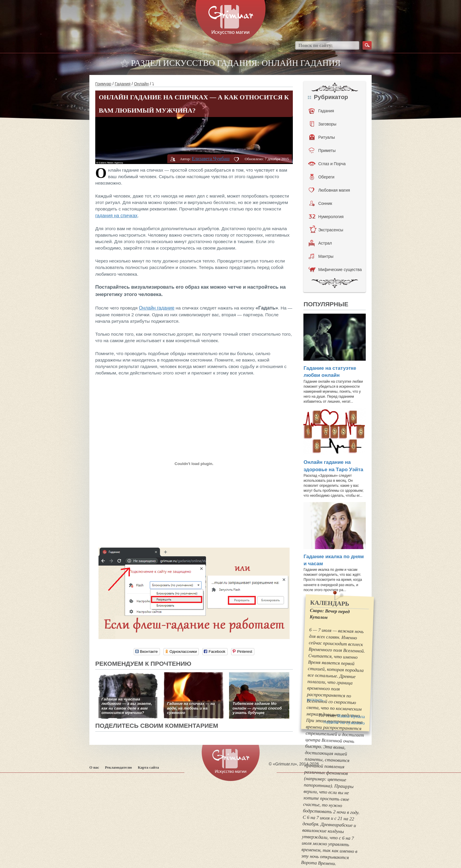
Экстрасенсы (326, 230)
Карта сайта (148, 767)
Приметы (322, 150)
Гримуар (103, 84)
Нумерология (326, 217)
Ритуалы (322, 137)
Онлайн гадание (157, 308)
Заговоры (323, 124)
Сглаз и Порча (327, 164)
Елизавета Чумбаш (211, 159)
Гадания (123, 84)
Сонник (321, 203)
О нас (94, 767)
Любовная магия (329, 190)
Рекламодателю (118, 767)
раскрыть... (317, 699)
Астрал (320, 243)
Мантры (321, 256)
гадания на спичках (116, 216)
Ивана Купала (351, 716)
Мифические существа (335, 270)
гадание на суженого (344, 722)
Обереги (322, 177)
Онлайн (141, 84)
